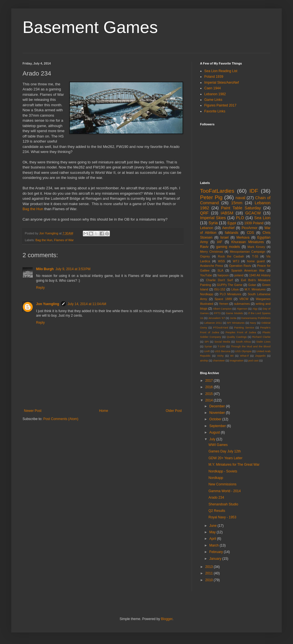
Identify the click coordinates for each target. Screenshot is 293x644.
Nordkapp (207, 294)
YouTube (206, 275)
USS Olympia (243, 351)
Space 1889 (223, 299)
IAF (220, 242)
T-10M (221, 346)
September (218, 426)
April (213, 539)
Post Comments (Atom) (61, 419)
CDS (250, 233)
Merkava (243, 237)
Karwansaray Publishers (256, 318)
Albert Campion (222, 309)
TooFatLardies (217, 191)
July (213, 439)
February (217, 552)
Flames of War (64, 240)
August (215, 432)
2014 (210, 400)
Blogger (167, 619)
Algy (255, 309)
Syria (213, 223)
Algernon (242, 309)
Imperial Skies (213, 218)
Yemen (224, 304)
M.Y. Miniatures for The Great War (234, 465)
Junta (233, 318)
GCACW (253, 213)
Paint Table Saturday (241, 208)
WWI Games (218, 445)
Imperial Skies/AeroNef (222, 83)
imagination (237, 360)
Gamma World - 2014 (225, 491)
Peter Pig (211, 197)
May (213, 532)
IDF (254, 191)
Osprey (205, 256)
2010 (210, 580)
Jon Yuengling (48, 304)
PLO (240, 218)
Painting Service (244, 327)
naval (240, 198)
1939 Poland (254, 223)
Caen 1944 (213, 88)
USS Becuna (222, 351)
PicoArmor (249, 228)
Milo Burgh (45, 269)
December (218, 406)
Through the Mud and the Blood (251, 346)
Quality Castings (237, 337)
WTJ (236, 261)
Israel (224, 237)
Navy (253, 323)
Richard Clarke (261, 337)
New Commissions (222, 484)
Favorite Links (215, 111)
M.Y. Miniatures (255, 289)
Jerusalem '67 (217, 318)
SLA (220, 270)
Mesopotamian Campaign (248, 252)
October (216, 419)
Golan (252, 285)
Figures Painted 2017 (220, 105)
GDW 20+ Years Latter (225, 458)
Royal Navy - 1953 (222, 517)
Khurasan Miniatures (248, 242)
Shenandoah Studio (223, 504)
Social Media (222, 342)
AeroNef (228, 228)
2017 (210, 381)
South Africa (243, 342)
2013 (210, 567)
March (215, 545)
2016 (210, 387)
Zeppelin (260, 356)
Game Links (213, 100)
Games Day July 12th (225, 451)
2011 (210, 573)
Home (104, 411)
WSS (222, 261)
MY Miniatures (236, 323)
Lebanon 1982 (215, 94)
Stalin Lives (263, 342)
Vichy (220, 356)
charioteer (219, 360)
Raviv (204, 247)
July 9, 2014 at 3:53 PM (73, 269)
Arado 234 (216, 498)
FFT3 (217, 313)
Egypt (232, 223)
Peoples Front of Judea (241, 332)
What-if (244, 356)
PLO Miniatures (230, 294)
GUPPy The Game (229, 285)
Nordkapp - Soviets (223, 471)
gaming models (228, 247)
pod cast (253, 360)
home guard (256, 261)
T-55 (255, 256)
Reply (40, 288)
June (213, 526)
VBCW (244, 299)
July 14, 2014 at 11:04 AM (87, 304)
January (216, 559)
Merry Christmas (212, 252)
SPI (207, 342)
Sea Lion (262, 218)
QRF (204, 213)
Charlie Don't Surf (219, 280)
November (218, 413)
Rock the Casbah (231, 256)
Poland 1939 (214, 77)
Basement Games (90, 27)
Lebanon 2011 (213, 323)
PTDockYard (221, 327)
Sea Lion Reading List (221, 71)
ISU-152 (220, 289)
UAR (207, 351)
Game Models (235, 313)
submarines (242, 304)
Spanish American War (248, 270)
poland (239, 275)
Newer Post (33, 411)
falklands (231, 233)
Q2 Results (217, 511)
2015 (210, 394)
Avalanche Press (212, 266)
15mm (237, 203)
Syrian (208, 346)
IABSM (227, 213)
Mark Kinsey (256, 247)
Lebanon (207, 228)
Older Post (174, 411)
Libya (235, 289)
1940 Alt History (260, 275)
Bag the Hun (33, 209)
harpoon (223, 275)
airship (204, 360)
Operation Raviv (240, 266)
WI (232, 356)
